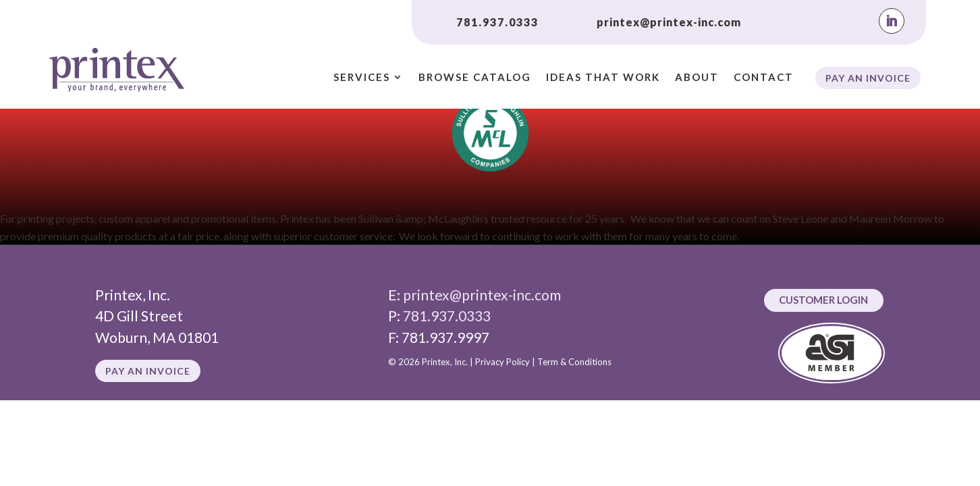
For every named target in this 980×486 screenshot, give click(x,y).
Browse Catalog (475, 78)
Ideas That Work (603, 78)
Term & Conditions (574, 362)
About (697, 78)
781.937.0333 (497, 22)
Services (362, 78)
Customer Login (823, 300)
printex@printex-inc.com (669, 22)
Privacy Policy (502, 362)
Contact (764, 78)
